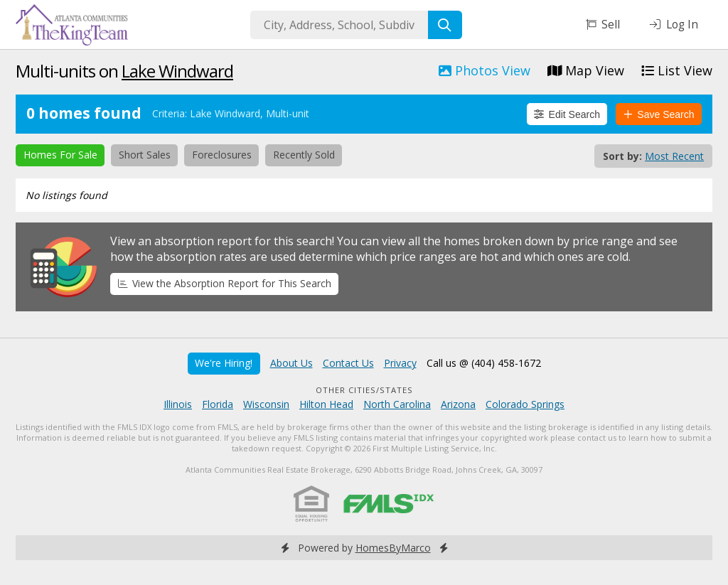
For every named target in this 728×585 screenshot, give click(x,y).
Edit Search (567, 114)
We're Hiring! (224, 363)
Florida (218, 404)
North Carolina (397, 404)
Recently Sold (304, 155)
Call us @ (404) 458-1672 (484, 363)
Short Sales (145, 155)
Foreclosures (222, 155)
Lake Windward (177, 71)
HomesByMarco (393, 548)
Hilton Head (326, 404)
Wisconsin (266, 404)
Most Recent (674, 156)
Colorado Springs (525, 404)
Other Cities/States (364, 390)
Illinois (178, 404)
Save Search (659, 114)
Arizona (458, 404)
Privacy (400, 363)
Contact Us (348, 363)
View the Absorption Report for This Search (225, 283)
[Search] (445, 25)
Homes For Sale (60, 155)
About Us (291, 363)
